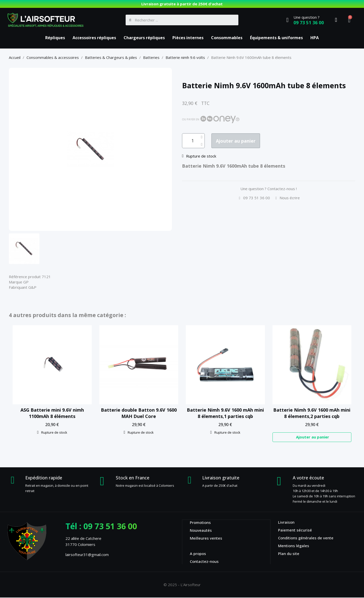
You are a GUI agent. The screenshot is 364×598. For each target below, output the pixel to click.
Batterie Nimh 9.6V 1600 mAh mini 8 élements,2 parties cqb (312, 413)
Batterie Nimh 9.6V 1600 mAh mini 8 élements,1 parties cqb (225, 413)
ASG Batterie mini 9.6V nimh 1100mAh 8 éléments (52, 413)
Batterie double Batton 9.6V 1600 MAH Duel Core (139, 413)
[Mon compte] (336, 20)
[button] (242, 141)
